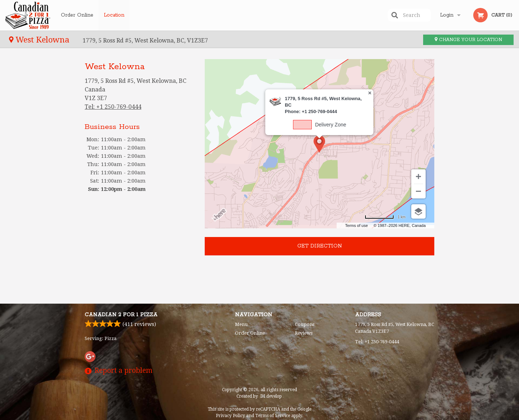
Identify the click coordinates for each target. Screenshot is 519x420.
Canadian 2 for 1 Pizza (121, 315)
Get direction (320, 246)
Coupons (305, 324)
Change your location (468, 40)
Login (447, 15)
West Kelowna (40, 40)
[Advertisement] (139, 246)
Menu (241, 324)
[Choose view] (418, 211)
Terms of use (357, 225)
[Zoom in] (418, 177)
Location (114, 15)
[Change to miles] (385, 217)
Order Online (77, 15)
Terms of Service (273, 416)
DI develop (271, 396)
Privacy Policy (230, 416)
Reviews (304, 333)
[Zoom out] (418, 191)
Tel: (113, 107)
